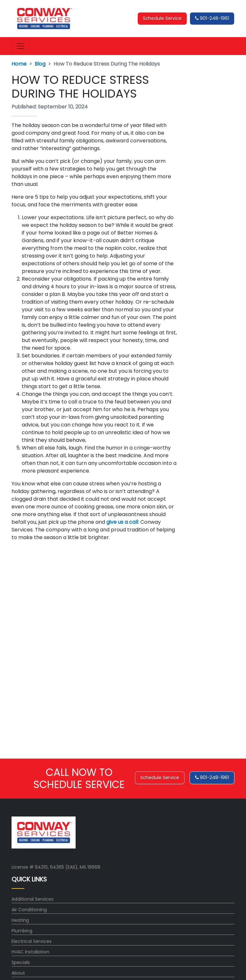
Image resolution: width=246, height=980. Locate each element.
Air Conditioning (29, 910)
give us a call (122, 522)
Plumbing (22, 931)
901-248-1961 (212, 18)
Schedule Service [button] (162, 18)
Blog (40, 64)
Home (19, 64)
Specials (21, 962)
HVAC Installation (30, 952)
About (18, 973)
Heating (20, 920)
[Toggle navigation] (20, 46)
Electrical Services (32, 941)
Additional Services (33, 899)
